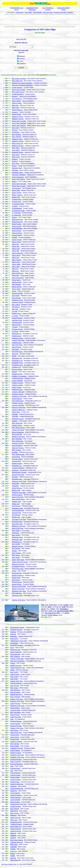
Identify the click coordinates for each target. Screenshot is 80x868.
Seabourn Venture (18, 119)
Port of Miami (28, 12)
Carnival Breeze (15, 773)
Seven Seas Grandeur (19, 121)
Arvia (12, 766)
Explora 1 (15, 161)
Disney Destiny (17, 193)
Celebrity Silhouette (18, 392)
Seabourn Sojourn (18, 141)
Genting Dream (17, 282)
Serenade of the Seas (19, 519)
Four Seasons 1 (17, 99)
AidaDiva (13, 838)
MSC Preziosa (17, 553)
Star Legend (16, 305)
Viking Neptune (17, 260)
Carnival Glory (15, 739)
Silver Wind (16, 164)
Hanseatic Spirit (17, 168)
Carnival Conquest (16, 742)
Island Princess (17, 325)
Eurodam (15, 452)
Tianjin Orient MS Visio (18, 668)
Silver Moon (16, 148)
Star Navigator (17, 284)
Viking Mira (15, 244)
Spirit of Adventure (18, 278)
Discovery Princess (18, 564)
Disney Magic (16, 289)
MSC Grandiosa (15, 692)
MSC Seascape (15, 654)
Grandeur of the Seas (17, 757)
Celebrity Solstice (17, 385)
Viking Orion (16, 267)
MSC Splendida (17, 439)
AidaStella (13, 847)
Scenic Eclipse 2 (17, 110)
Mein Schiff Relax (18, 441)
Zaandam (15, 414)
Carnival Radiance (16, 795)
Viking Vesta (16, 249)
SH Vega (15, 130)
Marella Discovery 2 (17, 695)
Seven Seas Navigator (19, 184)
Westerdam (16, 484)
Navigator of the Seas (19, 591)
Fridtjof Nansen (15, 750)
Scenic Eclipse (17, 114)
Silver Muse (16, 155)
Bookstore (70, 12)
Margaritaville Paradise (19, 472)
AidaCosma (14, 811)
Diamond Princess (18, 448)
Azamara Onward (18, 338)
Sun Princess (16, 515)
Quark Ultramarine (18, 177)
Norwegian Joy (17, 334)
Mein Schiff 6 (16, 544)
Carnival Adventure (18, 510)
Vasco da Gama (17, 369)
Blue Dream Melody (17, 840)
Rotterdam (14, 636)
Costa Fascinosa (16, 717)
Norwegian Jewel (17, 508)
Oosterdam (15, 533)
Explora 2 (15, 159)
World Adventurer (17, 220)
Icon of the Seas (17, 352)
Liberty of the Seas (18, 560)
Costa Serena (15, 737)
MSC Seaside (15, 746)
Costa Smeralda (15, 798)
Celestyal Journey (18, 394)
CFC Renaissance (18, 401)
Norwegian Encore (18, 419)
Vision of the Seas (16, 733)
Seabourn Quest (17, 139)
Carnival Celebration (17, 784)
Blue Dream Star (16, 860)
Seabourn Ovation (18, 146)
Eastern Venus (17, 314)
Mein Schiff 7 (14, 639)
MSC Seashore (15, 656)
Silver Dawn (16, 150)
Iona (12, 771)
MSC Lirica (14, 820)
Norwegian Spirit (17, 596)
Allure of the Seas (18, 528)
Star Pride (15, 309)
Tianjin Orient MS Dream (20, 562)
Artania (12, 670)
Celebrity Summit (17, 403)
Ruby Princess (15, 715)
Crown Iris (13, 851)
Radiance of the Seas (19, 493)
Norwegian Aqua (17, 365)
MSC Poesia (14, 688)
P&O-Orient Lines (48, 12)
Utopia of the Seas (18, 430)
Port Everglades (37, 12)
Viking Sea (15, 271)
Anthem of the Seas (17, 699)
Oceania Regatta (17, 293)
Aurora (14, 571)
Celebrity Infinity (17, 425)
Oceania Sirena (17, 322)
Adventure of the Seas (19, 481)
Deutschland (16, 457)
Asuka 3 (15, 181)
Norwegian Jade (17, 540)
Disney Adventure (18, 253)
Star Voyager (16, 548)
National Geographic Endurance (22, 85)
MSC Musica (14, 730)
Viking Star (15, 275)
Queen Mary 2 (17, 280)
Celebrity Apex (17, 336)
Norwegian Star (17, 542)
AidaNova (13, 815)
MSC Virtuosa (15, 686)
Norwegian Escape (16, 630)
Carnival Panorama (16, 764)
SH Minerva (16, 132)
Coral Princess (17, 347)
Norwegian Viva (17, 358)
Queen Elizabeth (17, 381)
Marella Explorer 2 (18, 575)
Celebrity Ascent (17, 374)
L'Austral (15, 327)
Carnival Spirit (16, 461)
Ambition (15, 421)
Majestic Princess (18, 546)
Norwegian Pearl (17, 524)
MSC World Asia (17, 423)
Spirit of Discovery (18, 273)
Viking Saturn (16, 255)
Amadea (15, 237)
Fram (12, 719)
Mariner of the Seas (18, 589)
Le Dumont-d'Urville (18, 211)
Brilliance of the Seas (19, 526)
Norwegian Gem (17, 522)
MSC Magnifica (17, 593)
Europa (14, 166)
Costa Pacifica (15, 708)
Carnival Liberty (15, 710)
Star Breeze (16, 307)
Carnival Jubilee (15, 775)
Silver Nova (16, 108)
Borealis (15, 372)
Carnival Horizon (16, 780)
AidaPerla (13, 786)
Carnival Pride (16, 513)
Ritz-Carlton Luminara (19, 79)
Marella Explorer (17, 495)
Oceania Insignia (17, 329)
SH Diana (15, 170)
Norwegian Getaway (17, 645)
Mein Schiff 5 (16, 557)
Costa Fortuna (15, 674)
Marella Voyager (17, 463)
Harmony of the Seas (19, 408)
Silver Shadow (17, 135)
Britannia (13, 634)
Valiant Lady (16, 504)
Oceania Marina (17, 235)
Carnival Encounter (18, 475)
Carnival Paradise (16, 759)
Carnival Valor (15, 735)
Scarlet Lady (16, 517)
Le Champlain (16, 213)
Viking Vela (15, 251)
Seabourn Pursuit (17, 117)
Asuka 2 (15, 217)
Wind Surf (15, 354)
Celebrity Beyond (17, 378)
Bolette (14, 356)
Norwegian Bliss (17, 479)
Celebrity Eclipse (17, 390)
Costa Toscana (15, 802)
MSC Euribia (14, 677)
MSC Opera (14, 844)
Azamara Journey (18, 302)
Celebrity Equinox (18, 383)
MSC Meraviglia (15, 712)
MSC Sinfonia (15, 809)
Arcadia (14, 551)
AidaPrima (14, 791)
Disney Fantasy (17, 240)
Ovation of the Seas (17, 681)
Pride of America (16, 762)
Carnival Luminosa (18, 405)
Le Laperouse (16, 215)
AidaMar (13, 849)
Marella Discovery (16, 665)
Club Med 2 (16, 349)
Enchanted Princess (18, 566)
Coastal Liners (20, 12)
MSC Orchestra (15, 697)
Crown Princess (15, 704)
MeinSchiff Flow (17, 434)
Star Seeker (16, 296)
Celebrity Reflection (18, 468)
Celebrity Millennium (18, 410)
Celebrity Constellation (19, 376)
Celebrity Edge (17, 343)
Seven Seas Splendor (19, 123)
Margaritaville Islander (17, 627)
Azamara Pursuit (17, 300)
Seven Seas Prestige (19, 90)
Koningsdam (14, 643)
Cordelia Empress (16, 824)
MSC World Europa (18, 454)
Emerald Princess (16, 726)
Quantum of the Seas (17, 701)
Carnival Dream (15, 768)
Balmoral (13, 858)
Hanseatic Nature (17, 173)
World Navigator (17, 228)
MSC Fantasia (17, 450)
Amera (14, 291)
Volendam (15, 416)
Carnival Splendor (16, 683)
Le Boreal (15, 331)
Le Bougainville (17, 208)
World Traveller (17, 224)
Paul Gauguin (16, 188)
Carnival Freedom (16, 721)
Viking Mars (16, 258)
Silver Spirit (16, 128)
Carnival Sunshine (16, 822)
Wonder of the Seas (18, 437)
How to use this (21, 39)
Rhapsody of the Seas (17, 706)
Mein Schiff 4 (16, 531)
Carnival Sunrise (16, 806)
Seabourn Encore (18, 152)
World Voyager (17, 226)
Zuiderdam (15, 486)
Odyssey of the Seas (17, 659)
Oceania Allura (17, 199)
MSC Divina (16, 555)
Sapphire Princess (18, 443)
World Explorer (17, 231)
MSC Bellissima (15, 690)
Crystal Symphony (18, 94)
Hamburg (13, 632)
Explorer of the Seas (18, 600)
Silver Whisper (17, 137)
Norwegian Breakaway (17, 661)
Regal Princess (17, 582)
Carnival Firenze (16, 829)
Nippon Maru (16, 197)
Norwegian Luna (17, 361)
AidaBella (13, 836)
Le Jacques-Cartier (18, 204)
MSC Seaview (15, 744)
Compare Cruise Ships (60, 12)
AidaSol (13, 853)
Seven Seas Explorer (19, 126)
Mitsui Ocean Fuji (17, 143)
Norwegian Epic (15, 650)
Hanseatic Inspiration (19, 175)
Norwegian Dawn (17, 537)
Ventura (13, 663)
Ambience (15, 470)
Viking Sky (15, 269)
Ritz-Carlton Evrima (18, 92)
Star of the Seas (17, 345)
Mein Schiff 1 (14, 679)
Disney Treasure (17, 195)
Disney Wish (16, 190)
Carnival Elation (15, 800)
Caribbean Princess (17, 748)
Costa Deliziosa (17, 399)
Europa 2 (15, 96)
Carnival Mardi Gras (17, 789)
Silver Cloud (16, 157)
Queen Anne (16, 412)
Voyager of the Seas (17, 728)
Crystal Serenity (17, 87)
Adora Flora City (15, 818)
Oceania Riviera (17, 233)
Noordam (15, 477)
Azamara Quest (17, 320)
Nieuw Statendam (16, 652)
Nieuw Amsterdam (18, 432)
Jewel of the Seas (18, 497)
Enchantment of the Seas (18, 804)
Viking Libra (16, 246)
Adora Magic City (16, 827)
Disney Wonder (17, 287)
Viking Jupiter (16, 264)
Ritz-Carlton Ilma (17, 81)
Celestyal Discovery (17, 842)
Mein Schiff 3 (16, 535)
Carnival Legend (17, 459)
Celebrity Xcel (16, 367)
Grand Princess (17, 488)
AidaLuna (13, 833)
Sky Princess (16, 580)
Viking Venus (16, 262)
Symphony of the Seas (19, 396)
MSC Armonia (15, 813)
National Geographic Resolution (22, 83)
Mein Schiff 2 (14, 672)
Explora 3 (15, 112)
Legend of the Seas (18, 340)
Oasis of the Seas (18, 569)
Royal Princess (17, 584)
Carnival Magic (15, 777)
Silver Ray (15, 105)
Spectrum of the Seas (19, 587)
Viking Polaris (16, 101)
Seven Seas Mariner (18, 179)
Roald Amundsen (16, 753)
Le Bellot (15, 206)
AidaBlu (13, 856)
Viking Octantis (17, 103)
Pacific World (16, 578)
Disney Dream (17, 242)
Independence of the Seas (19, 641)
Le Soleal (15, 316)
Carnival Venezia (16, 831)
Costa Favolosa (15, 724)
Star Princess (16, 506)
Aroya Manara (16, 298)
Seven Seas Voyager (19, 186)
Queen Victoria (17, 387)
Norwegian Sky (17, 573)
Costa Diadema (15, 793)
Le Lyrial (15, 311)
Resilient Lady (16, 502)
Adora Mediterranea (18, 499)
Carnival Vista (15, 782)
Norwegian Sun (17, 466)
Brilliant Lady (16, 490)
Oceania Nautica (17, 318)
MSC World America (18, 428)
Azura (12, 648)
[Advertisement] (40, 21)
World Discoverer (17, 222)
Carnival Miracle (17, 446)
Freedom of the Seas (17, 755)
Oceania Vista (16, 202)
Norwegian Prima (17, 363)
